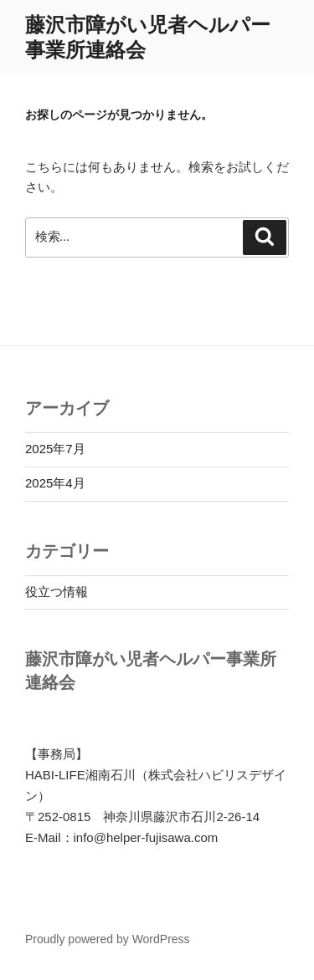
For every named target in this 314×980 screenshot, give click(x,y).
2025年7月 (55, 449)
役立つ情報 (57, 592)
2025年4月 (55, 483)
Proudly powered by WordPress (108, 939)
